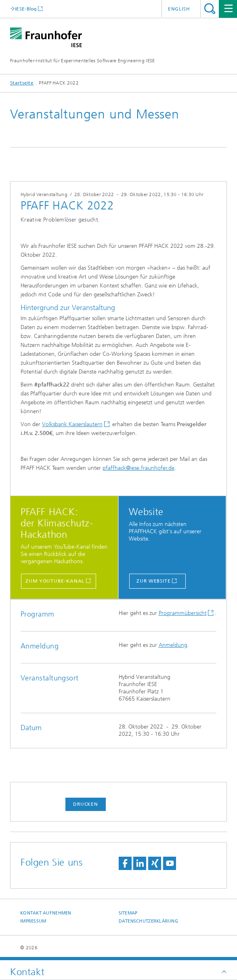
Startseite (22, 83)
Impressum (33, 921)
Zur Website (154, 581)
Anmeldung (173, 645)
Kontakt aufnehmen (46, 913)
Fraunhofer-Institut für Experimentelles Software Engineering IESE (83, 61)
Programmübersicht (183, 613)
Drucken (86, 804)
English (179, 9)
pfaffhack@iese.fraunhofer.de (138, 468)
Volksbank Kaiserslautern (72, 424)
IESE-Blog (26, 9)
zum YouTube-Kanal (55, 581)
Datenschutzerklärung (149, 921)
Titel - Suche (210, 9)
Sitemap (128, 913)
